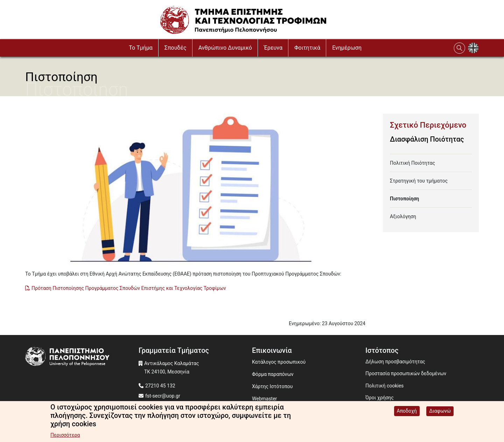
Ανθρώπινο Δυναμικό (225, 48)
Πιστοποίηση (404, 199)
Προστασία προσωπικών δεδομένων (406, 373)
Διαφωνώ (440, 411)
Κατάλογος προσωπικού (279, 362)
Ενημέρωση (347, 48)
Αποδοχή (407, 411)
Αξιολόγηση (403, 216)
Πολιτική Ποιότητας (412, 163)
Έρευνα (273, 48)
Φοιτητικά (307, 48)
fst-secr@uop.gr (163, 396)
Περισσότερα (65, 435)
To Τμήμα (141, 48)
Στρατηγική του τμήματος (419, 181)
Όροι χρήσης (380, 398)
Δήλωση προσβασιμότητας (395, 362)
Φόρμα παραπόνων (273, 374)
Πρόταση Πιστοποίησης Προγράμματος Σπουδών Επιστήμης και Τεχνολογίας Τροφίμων (129, 288)
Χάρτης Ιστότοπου (272, 386)
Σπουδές (176, 48)
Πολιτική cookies (384, 386)
